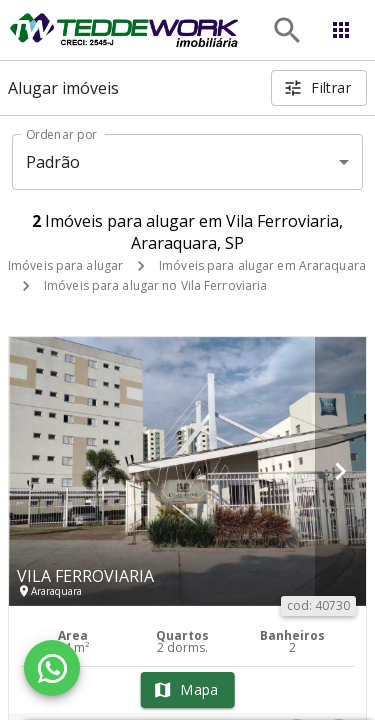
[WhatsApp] (52, 668)
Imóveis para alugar (65, 265)
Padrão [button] (53, 162)
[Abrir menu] (341, 30)
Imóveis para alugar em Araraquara (262, 265)
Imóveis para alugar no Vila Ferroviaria (155, 285)
